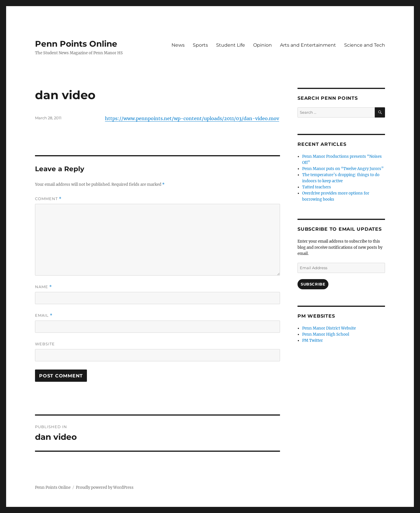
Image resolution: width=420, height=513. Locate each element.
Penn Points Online (76, 44)
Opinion (262, 45)
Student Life (231, 45)
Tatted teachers (317, 187)
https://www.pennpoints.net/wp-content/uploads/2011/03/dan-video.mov (192, 118)
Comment (48, 199)
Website (45, 344)
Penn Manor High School (326, 334)
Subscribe (313, 284)
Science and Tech (365, 45)
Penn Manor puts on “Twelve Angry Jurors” (343, 169)
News (178, 45)
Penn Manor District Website (329, 328)
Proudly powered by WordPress (105, 487)
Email (44, 315)
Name (43, 287)
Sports (200, 45)
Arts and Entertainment (308, 45)
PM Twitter (313, 340)
